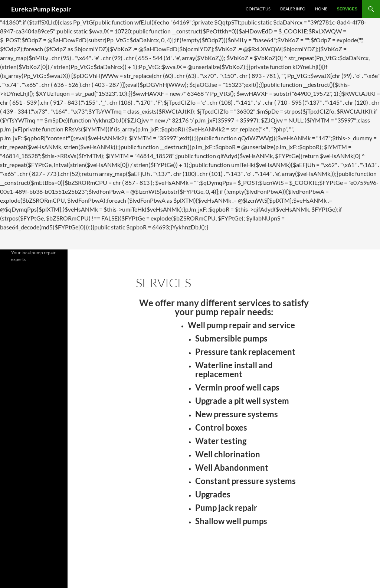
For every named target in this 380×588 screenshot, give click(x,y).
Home (321, 9)
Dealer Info (293, 9)
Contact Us (258, 9)
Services (347, 9)
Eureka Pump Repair (41, 9)
